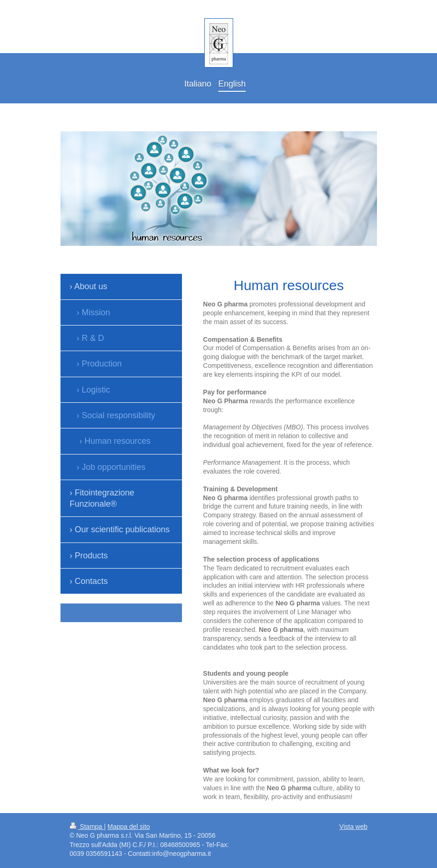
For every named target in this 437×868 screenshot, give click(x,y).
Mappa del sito (129, 827)
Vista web (353, 827)
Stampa (87, 827)
